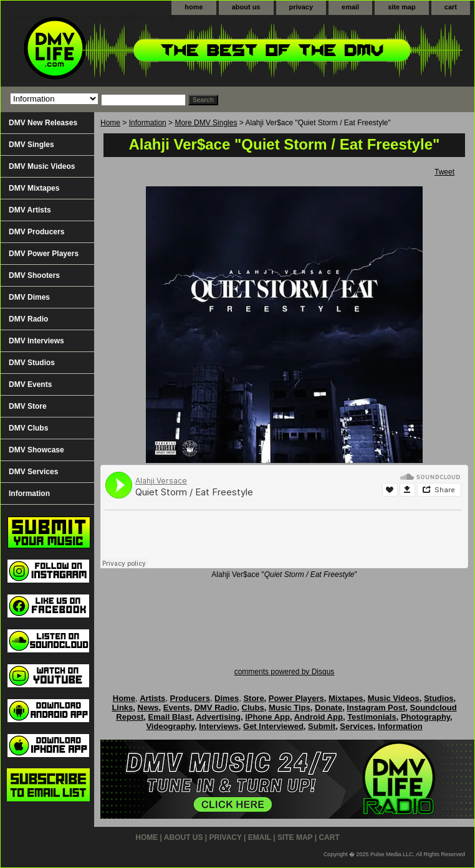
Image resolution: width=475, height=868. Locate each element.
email (350, 7)
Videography (170, 726)
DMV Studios (32, 363)
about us (246, 7)
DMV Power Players (44, 254)
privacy (301, 7)
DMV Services (33, 472)
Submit (322, 726)
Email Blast (170, 717)
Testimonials (372, 717)
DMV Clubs (28, 428)
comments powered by (285, 672)
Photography (425, 717)
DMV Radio (28, 319)
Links (122, 708)
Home (110, 123)
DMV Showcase (36, 450)
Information (148, 123)
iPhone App (267, 717)
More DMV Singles (206, 123)
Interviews (219, 726)
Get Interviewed (273, 726)
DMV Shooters (34, 275)
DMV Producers (36, 232)
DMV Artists (30, 210)
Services (357, 726)
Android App (319, 717)
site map (402, 7)
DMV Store (28, 406)
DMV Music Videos (42, 166)
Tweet (444, 172)
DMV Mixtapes (34, 188)
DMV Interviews (36, 341)
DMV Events (30, 384)
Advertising (218, 717)
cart (451, 7)
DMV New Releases (43, 123)
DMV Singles (31, 145)
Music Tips (290, 708)
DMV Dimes (29, 297)
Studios (439, 698)
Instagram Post (376, 708)
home (194, 7)
